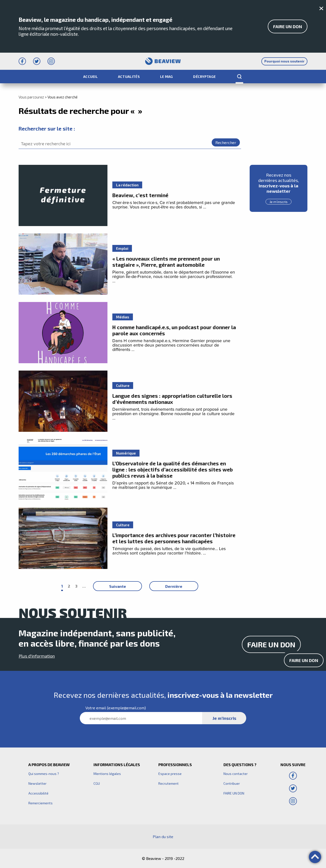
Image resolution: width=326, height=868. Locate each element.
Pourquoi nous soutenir (284, 61)
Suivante (118, 586)
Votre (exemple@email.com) (116, 708)
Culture (123, 386)
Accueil (90, 77)
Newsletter (37, 783)
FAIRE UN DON (288, 26)
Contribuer (232, 783)
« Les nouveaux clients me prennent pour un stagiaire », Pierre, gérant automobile (166, 262)
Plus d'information (37, 656)
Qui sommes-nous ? (44, 774)
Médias (123, 317)
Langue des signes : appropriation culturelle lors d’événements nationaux (172, 399)
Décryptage (204, 77)
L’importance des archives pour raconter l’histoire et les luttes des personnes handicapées (174, 538)
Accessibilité (38, 793)
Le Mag (167, 77)
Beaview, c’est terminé (140, 195)
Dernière (174, 586)
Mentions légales (107, 774)
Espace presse (170, 774)
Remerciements (41, 803)
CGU (97, 783)
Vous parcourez (31, 97)
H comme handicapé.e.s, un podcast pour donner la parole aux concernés (174, 330)
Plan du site (163, 837)
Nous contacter (236, 774)
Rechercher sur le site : (47, 128)
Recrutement (169, 783)
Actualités (129, 77)
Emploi (122, 248)
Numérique (126, 453)
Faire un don (304, 660)
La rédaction (127, 185)
